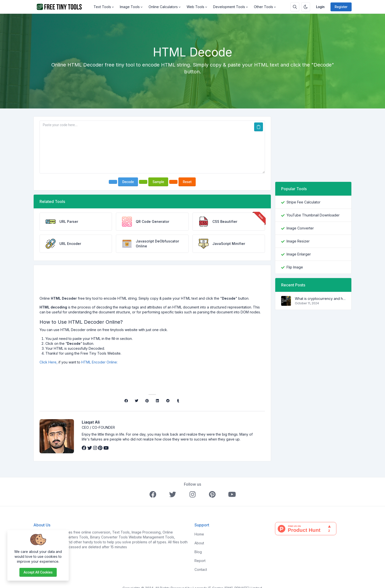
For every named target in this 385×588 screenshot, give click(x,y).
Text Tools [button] (102, 7)
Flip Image (295, 267)
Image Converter (300, 228)
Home (199, 534)
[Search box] (295, 7)
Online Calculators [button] (163, 7)
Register (341, 7)
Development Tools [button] (229, 7)
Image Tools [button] (130, 7)
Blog (198, 552)
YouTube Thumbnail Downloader (313, 215)
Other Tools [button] (263, 7)
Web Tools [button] (195, 7)
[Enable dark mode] (306, 7)
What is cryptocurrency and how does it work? (320, 299)
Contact (201, 569)
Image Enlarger (299, 254)
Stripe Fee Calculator (303, 202)
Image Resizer (298, 241)
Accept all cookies (38, 572)
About (199, 543)
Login (320, 7)
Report (200, 561)
